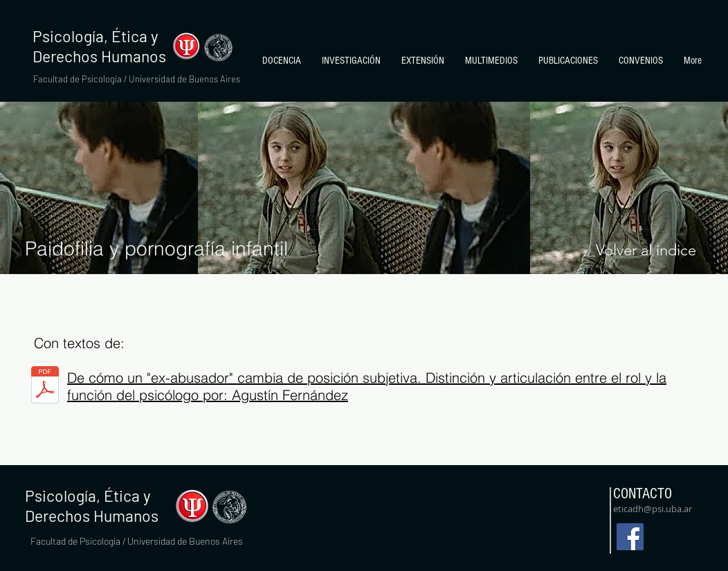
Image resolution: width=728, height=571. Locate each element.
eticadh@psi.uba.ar (653, 509)
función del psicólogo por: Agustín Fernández (208, 395)
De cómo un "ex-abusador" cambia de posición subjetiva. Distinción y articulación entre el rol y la (367, 378)
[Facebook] (630, 537)
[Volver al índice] (646, 251)
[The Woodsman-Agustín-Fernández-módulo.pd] (45, 387)
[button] (282, 61)
